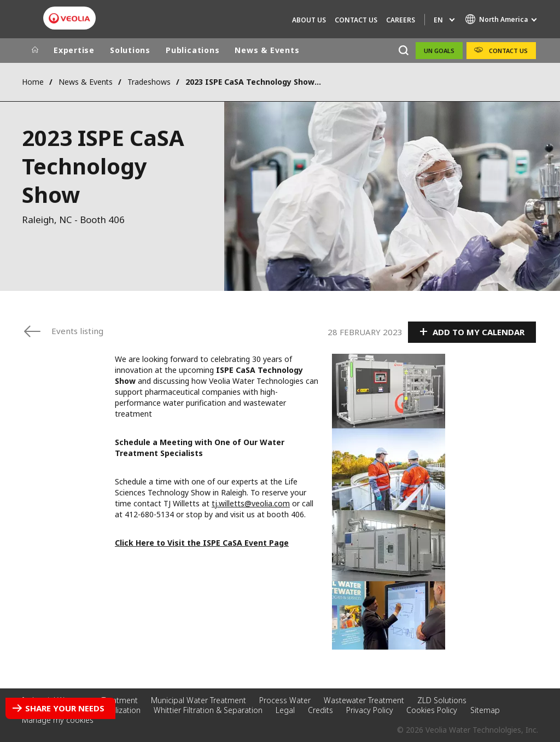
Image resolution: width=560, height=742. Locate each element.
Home (33, 82)
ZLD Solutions (442, 700)
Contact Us (356, 20)
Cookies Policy (432, 710)
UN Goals (439, 51)
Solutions (130, 50)
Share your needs (65, 708)
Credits (320, 710)
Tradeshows (149, 82)
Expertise (74, 50)
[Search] (403, 51)
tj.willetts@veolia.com (251, 503)
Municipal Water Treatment (199, 700)
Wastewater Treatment (364, 700)
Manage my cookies (58, 720)
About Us (309, 20)
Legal (285, 710)
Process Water (285, 700)
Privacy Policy (370, 710)
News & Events (267, 50)
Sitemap (485, 710)
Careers (401, 20)
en (438, 20)
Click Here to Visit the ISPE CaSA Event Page (202, 543)
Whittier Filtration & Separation (208, 710)
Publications (192, 50)
